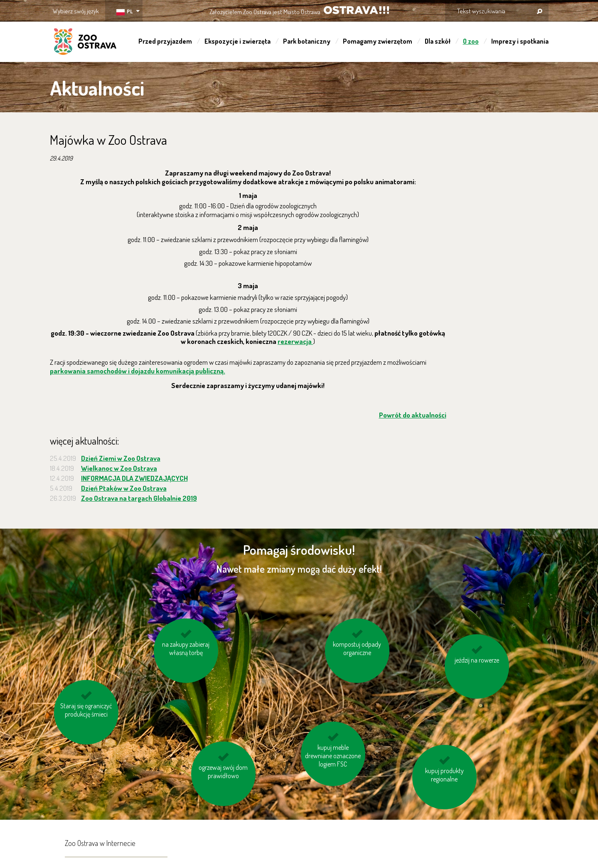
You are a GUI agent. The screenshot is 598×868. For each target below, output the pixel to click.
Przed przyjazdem (165, 41)
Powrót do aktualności (413, 415)
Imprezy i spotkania (520, 41)
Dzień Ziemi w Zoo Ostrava (121, 458)
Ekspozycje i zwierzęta (237, 41)
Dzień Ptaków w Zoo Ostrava (124, 488)
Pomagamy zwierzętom (378, 41)
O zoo (471, 41)
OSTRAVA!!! (356, 10)
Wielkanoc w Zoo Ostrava (119, 468)
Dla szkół (438, 41)
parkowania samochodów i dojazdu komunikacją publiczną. (138, 371)
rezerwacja (295, 341)
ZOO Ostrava (85, 43)
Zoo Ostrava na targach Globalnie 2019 (139, 498)
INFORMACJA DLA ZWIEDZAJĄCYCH (134, 478)
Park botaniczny (307, 41)
